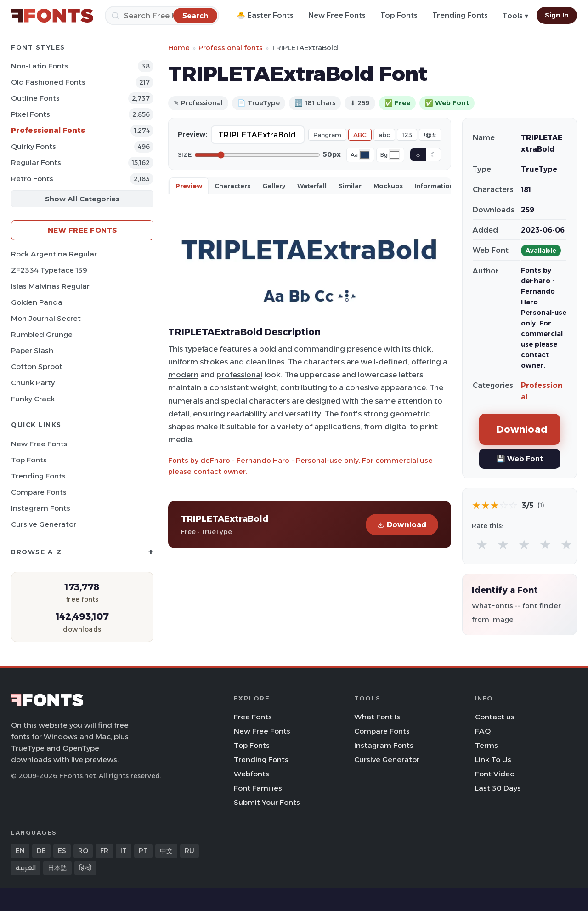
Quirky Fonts (34, 146)
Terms (486, 745)
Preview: (192, 134)
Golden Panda (37, 302)
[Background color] (395, 155)
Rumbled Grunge (42, 334)
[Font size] (257, 155)
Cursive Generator (44, 524)
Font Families (258, 788)
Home (179, 48)
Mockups (388, 186)
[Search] (162, 16)
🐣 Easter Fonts (265, 15)
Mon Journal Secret (46, 318)
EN (20, 851)
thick (422, 349)
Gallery (274, 186)
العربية (26, 868)
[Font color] (365, 155)
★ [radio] (482, 544)
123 (407, 135)
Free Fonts (253, 717)
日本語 (57, 868)
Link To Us (493, 760)
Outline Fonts (35, 98)
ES (62, 851)
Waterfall (312, 186)
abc (384, 135)
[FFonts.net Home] (52, 16)
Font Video (495, 774)
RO (83, 851)
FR (104, 851)
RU (189, 851)
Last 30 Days (498, 788)
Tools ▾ (515, 16)
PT (143, 851)
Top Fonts (399, 15)
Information (434, 186)
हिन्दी (85, 868)
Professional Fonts (48, 130)
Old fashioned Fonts (48, 82)
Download (402, 525)
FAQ (483, 731)
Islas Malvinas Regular (50, 286)
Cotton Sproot (37, 367)
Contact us (495, 717)
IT (124, 851)
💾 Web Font (520, 458)
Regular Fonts (36, 162)
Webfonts (252, 774)
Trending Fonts (460, 15)
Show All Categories (82, 199)
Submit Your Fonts (267, 802)
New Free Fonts (337, 15)
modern (183, 375)
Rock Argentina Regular (54, 254)
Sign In (557, 15)
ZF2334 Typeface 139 (49, 270)
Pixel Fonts (31, 114)
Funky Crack (33, 399)
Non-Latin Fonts (40, 66)
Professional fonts (231, 48)
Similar (350, 186)
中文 (166, 851)
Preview (189, 186)
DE (41, 851)
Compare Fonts (39, 492)
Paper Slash (32, 350)
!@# (430, 135)
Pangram (327, 135)
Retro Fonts (32, 179)
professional (239, 375)
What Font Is (377, 717)
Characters (232, 186)
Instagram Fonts (41, 508)
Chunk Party (33, 383)
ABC (360, 135)
